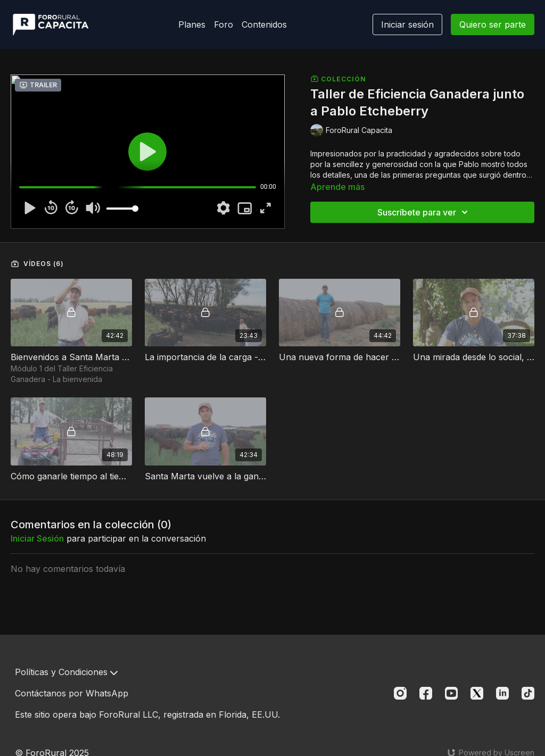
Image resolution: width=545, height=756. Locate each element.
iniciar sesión (37, 538)
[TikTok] (528, 693)
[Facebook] (426, 693)
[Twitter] (477, 693)
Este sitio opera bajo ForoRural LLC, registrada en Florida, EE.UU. (147, 715)
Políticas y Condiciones (66, 672)
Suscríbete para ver (424, 212)
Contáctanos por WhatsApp (72, 693)
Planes (192, 24)
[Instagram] (400, 693)
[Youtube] (451, 693)
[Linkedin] (502, 693)
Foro (224, 24)
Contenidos (264, 24)
